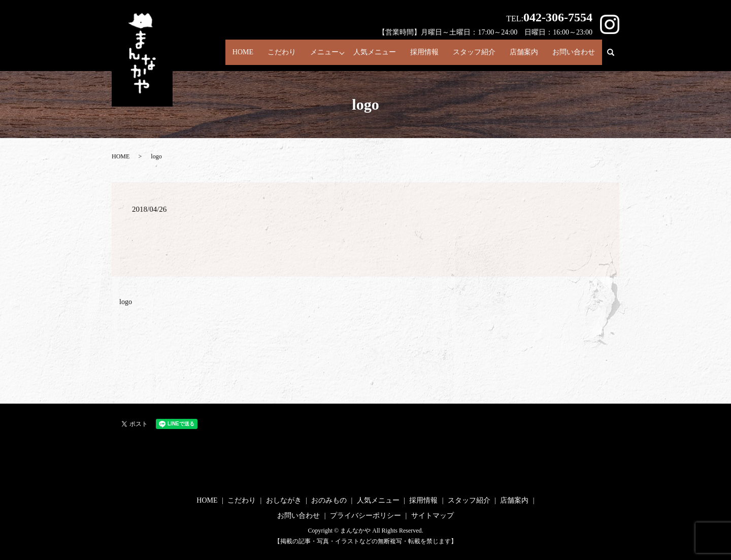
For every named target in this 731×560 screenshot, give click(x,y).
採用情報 (415, 54)
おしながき (284, 500)
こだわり (265, 54)
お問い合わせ (573, 54)
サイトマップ (433, 516)
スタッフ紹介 (467, 54)
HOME (223, 54)
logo (126, 302)
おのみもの (329, 500)
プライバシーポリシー (365, 516)
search (615, 58)
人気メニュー (362, 54)
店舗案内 (520, 54)
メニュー (311, 54)
